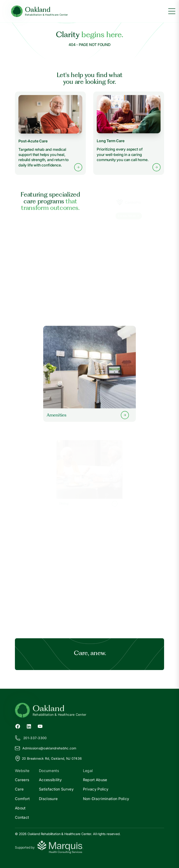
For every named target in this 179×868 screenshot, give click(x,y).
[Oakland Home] (40, 11)
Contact (22, 817)
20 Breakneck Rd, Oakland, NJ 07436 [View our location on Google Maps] (48, 759)
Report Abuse (95, 780)
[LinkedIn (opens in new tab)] (29, 726)
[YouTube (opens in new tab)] (40, 726)
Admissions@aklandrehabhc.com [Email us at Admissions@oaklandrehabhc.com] (46, 748)
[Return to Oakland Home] (89, 710)
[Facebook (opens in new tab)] (18, 726)
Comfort (22, 799)
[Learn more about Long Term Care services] (129, 133)
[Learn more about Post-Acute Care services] (50, 133)
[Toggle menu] (172, 11)
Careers (22, 780)
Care (19, 789)
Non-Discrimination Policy (106, 799)
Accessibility (50, 780)
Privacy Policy (96, 789)
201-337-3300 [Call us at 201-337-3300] (31, 738)
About (20, 808)
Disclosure (48, 799)
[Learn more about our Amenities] (89, 374)
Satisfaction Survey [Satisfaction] (56, 789)
